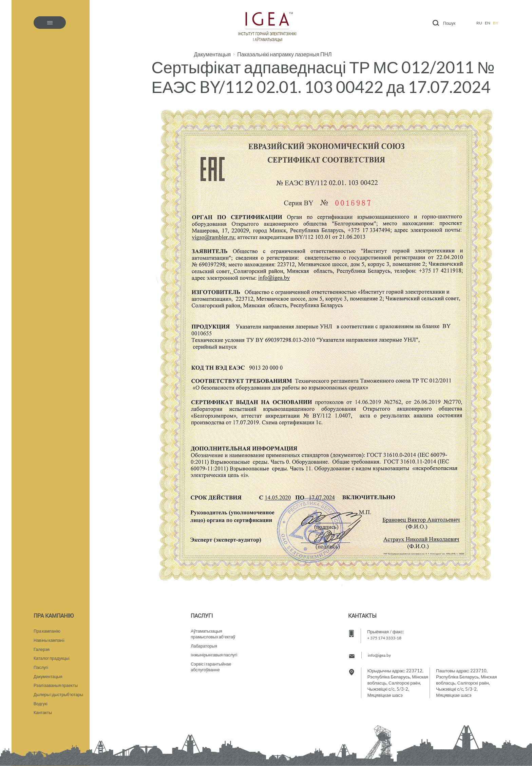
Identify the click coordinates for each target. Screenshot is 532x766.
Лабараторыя (204, 643)
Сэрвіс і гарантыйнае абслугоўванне (212, 665)
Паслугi (41, 665)
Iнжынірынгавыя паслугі (215, 652)
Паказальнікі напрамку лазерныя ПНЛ (284, 54)
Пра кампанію (48, 627)
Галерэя (42, 646)
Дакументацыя (212, 54)
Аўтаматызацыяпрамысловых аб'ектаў (214, 630)
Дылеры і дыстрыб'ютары (60, 694)
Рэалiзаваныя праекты (57, 684)
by (496, 23)
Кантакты (43, 713)
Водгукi (41, 703)
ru (479, 23)
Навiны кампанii (50, 637)
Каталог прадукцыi (52, 656)
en (488, 23)
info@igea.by (380, 651)
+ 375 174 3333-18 (387, 633)
